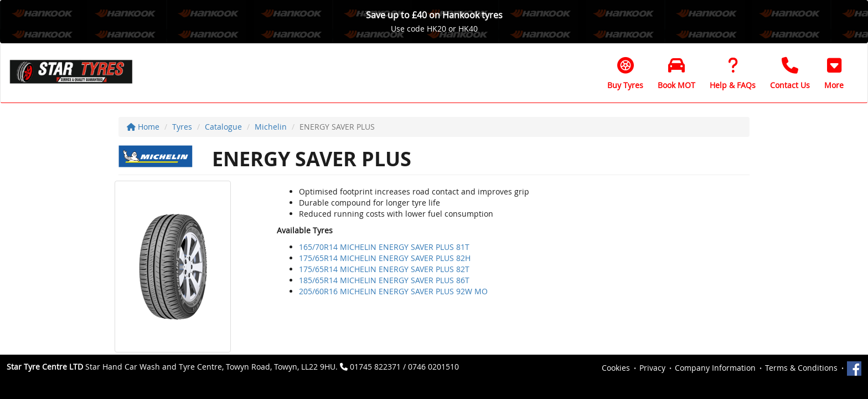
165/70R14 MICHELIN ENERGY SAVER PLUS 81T (384, 247)
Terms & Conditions (801, 368)
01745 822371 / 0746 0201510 (404, 367)
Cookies (616, 368)
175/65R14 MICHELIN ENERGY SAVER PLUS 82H (385, 258)
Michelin (271, 127)
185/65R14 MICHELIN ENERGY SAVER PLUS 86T (384, 280)
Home (143, 127)
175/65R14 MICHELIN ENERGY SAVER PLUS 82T (384, 269)
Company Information (715, 368)
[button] (834, 73)
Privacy (652, 368)
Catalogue (223, 127)
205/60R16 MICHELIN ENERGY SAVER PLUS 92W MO (393, 291)
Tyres (182, 127)
